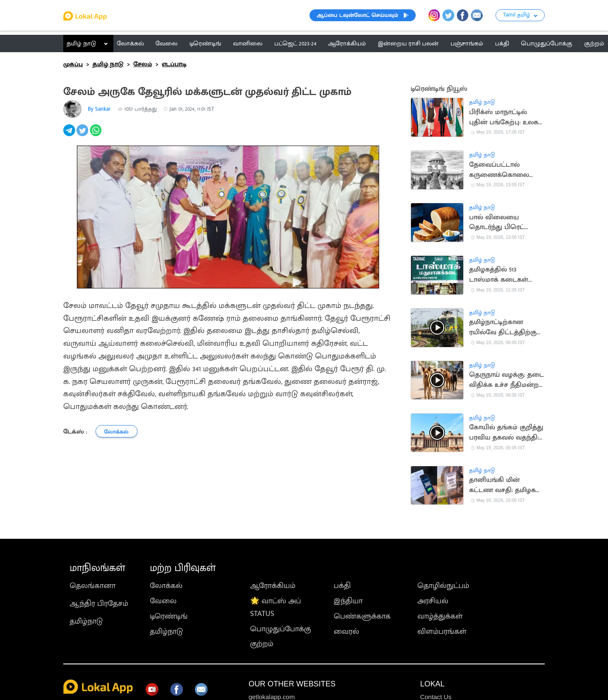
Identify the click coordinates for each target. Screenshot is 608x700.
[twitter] (83, 135)
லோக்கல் (166, 586)
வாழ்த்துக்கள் (440, 616)
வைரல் (346, 632)
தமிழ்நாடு (86, 622)
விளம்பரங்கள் (442, 632)
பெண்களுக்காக (362, 616)
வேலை (163, 601)
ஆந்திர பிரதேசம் (99, 604)
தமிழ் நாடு (81, 43)
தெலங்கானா (93, 586)
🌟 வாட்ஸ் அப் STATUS (276, 608)
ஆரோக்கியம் (273, 586)
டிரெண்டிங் (169, 616)
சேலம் (143, 64)
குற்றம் (262, 644)
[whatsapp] (97, 135)
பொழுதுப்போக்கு (280, 629)
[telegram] (70, 135)
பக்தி (342, 586)
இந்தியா (348, 601)
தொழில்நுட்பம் (443, 586)
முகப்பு (73, 64)
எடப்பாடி (174, 64)
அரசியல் (433, 601)
